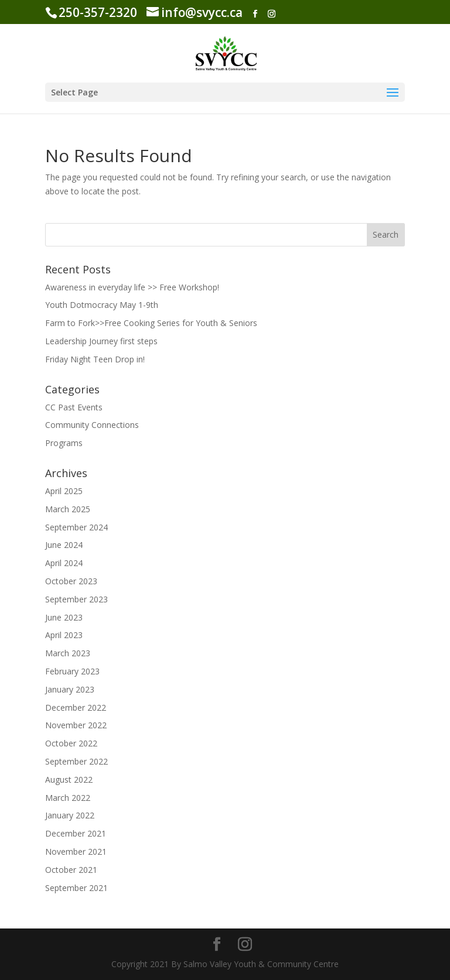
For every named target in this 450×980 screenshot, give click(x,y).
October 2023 (71, 581)
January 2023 (70, 689)
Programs (64, 443)
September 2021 (76, 888)
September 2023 (76, 599)
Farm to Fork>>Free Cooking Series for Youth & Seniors (151, 323)
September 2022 (76, 761)
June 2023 (64, 617)
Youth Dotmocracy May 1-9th (102, 305)
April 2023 (64, 635)
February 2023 (72, 671)
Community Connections (92, 425)
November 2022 (76, 725)
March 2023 (68, 653)
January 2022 (70, 815)
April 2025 (64, 491)
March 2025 (68, 509)
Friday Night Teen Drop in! (95, 359)
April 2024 (64, 563)
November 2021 (76, 851)
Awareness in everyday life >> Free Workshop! (132, 287)
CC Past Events (74, 407)
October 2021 (71, 870)
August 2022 (69, 779)
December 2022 (76, 707)
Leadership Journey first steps (101, 341)
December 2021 (76, 833)
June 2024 (64, 545)
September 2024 (76, 527)
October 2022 (71, 743)
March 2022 (68, 798)
